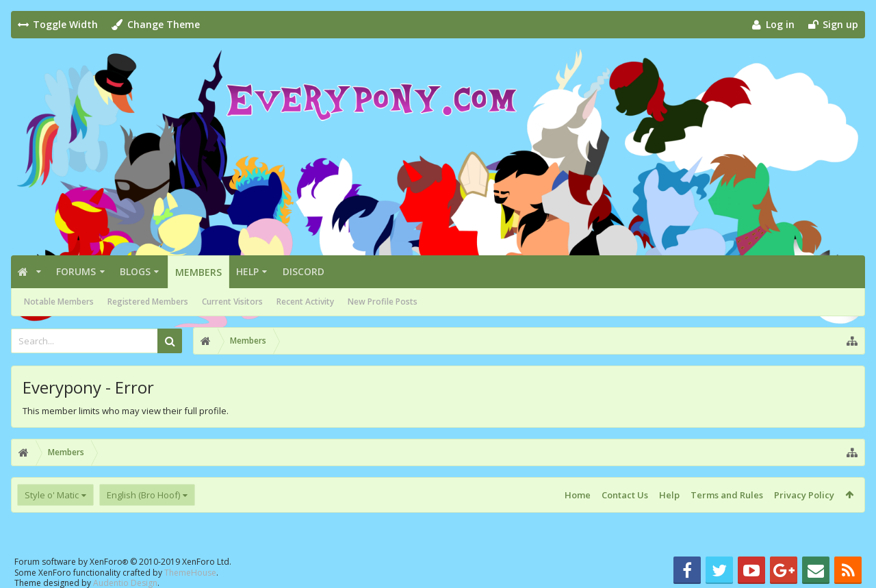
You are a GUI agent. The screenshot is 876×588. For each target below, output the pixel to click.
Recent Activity (305, 302)
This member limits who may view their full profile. (126, 411)
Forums (76, 271)
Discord (304, 271)
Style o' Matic (52, 495)
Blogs (135, 271)
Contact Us (625, 495)
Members (198, 272)
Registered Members (148, 302)
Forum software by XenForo (123, 562)
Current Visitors (232, 302)
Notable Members (59, 302)
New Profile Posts (383, 302)
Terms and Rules (727, 495)
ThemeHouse (190, 573)
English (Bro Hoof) (143, 495)
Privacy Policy (804, 495)
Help (247, 271)
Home (578, 495)
